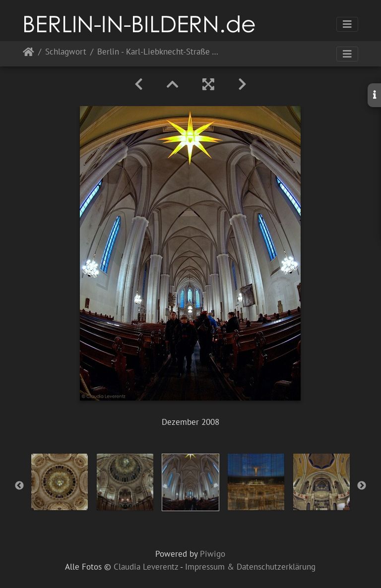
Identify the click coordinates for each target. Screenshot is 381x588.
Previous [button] (19, 486)
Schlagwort (66, 52)
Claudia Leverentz (146, 567)
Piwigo (213, 554)
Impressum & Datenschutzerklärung (250, 567)
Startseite (29, 54)
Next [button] (362, 486)
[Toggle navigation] (347, 24)
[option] (60, 482)
